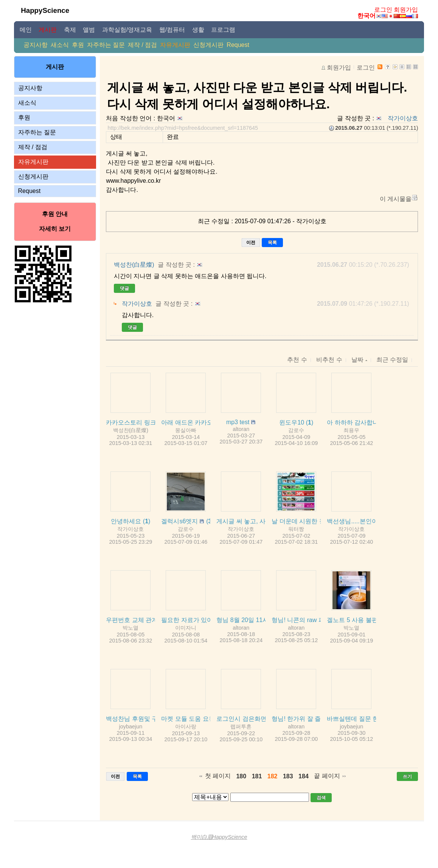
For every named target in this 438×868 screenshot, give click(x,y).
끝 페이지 (327, 776)
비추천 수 (329, 360)
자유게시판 (175, 45)
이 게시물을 (396, 199)
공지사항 (36, 45)
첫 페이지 (218, 776)
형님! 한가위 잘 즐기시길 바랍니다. (319, 719)
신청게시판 (208, 45)
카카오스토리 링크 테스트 (141, 422)
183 (288, 776)
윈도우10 (292, 422)
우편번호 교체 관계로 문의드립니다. (155, 620)
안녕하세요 (126, 521)
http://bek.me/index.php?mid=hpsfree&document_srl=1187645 (183, 128)
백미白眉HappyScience (219, 837)
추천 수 (297, 360)
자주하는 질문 (106, 45)
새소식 (60, 45)
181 (257, 776)
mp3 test (238, 422)
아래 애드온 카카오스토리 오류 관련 (210, 422)
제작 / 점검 (142, 45)
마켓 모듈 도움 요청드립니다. (201, 719)
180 (241, 776)
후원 (78, 45)
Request (238, 45)
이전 (251, 243)
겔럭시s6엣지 (179, 521)
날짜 (359, 360)
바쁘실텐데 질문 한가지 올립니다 (372, 719)
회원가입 (406, 10)
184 (304, 776)
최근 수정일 (392, 360)
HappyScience (45, 10)
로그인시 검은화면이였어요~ (255, 719)
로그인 (383, 10)
